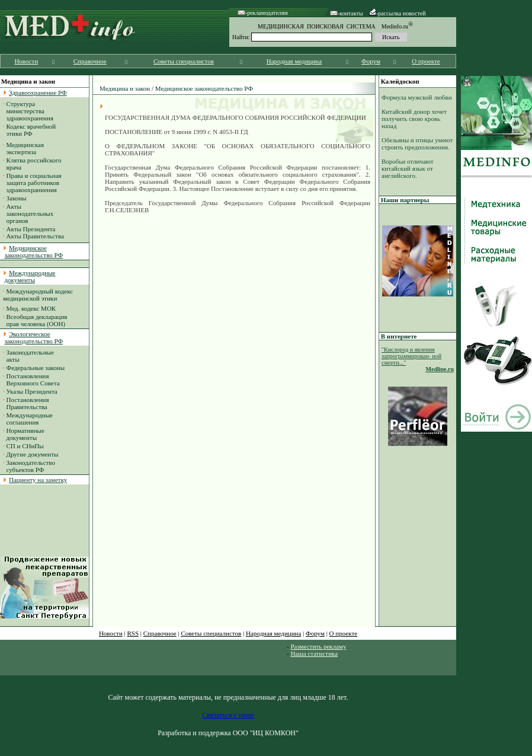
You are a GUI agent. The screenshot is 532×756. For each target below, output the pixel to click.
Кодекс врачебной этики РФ (29, 130)
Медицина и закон (125, 88)
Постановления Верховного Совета (31, 379)
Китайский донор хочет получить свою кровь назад (414, 119)
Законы (17, 198)
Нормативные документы (24, 434)
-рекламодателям (263, 13)
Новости (26, 61)
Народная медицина (294, 61)
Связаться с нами (228, 715)
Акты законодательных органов (28, 213)
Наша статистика (314, 653)
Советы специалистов (184, 61)
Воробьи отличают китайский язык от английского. (408, 168)
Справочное (90, 61)
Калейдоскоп (400, 81)
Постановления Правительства (26, 403)
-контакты (347, 13)
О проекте (426, 61)
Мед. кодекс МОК (31, 308)
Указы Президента (32, 391)
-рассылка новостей (398, 13)
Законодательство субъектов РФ (29, 466)
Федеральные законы (36, 368)
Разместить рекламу (318, 646)
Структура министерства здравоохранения (28, 111)
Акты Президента (31, 229)
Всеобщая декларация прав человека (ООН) (35, 320)
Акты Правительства (35, 236)
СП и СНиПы (25, 446)
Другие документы (33, 454)
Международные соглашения (28, 419)
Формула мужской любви (417, 97)
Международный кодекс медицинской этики (38, 295)
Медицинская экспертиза (23, 148)
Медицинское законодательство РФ (204, 88)
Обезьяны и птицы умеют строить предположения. (417, 143)
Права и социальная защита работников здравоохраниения (32, 183)
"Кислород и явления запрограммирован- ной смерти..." (411, 356)
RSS (133, 633)
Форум (371, 61)
